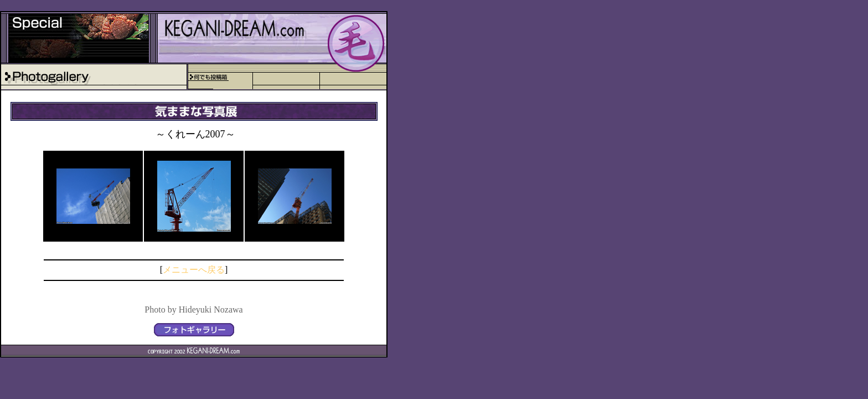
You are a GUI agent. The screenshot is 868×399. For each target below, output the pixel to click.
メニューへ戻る (194, 270)
